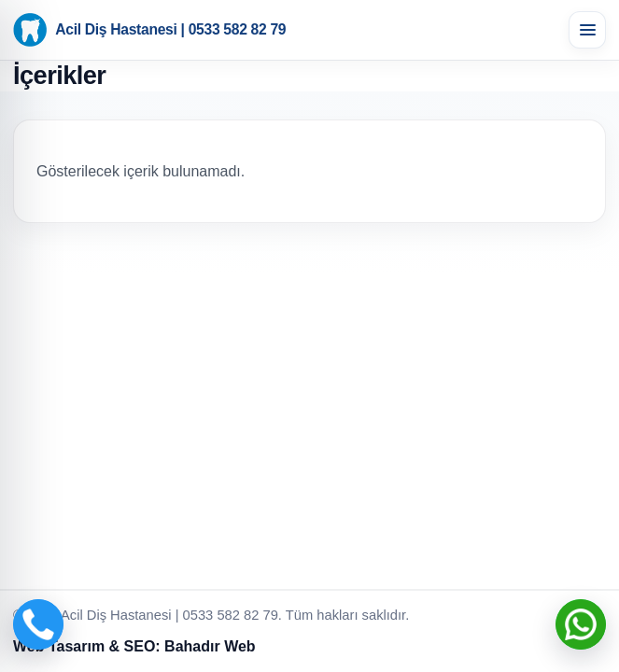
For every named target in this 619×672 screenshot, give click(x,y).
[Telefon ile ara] (38, 624)
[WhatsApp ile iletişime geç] (581, 624)
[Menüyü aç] (587, 30)
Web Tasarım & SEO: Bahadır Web (134, 646)
